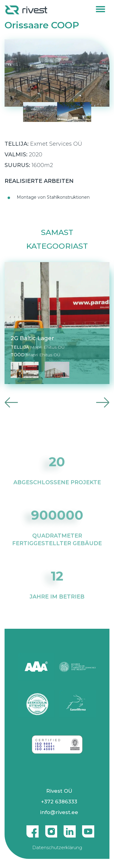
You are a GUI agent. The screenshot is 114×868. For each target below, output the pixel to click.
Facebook (33, 829)
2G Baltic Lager (32, 338)
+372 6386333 (59, 802)
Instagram (51, 829)
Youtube (88, 829)
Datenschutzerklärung (57, 847)
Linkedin (70, 829)
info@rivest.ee (59, 812)
